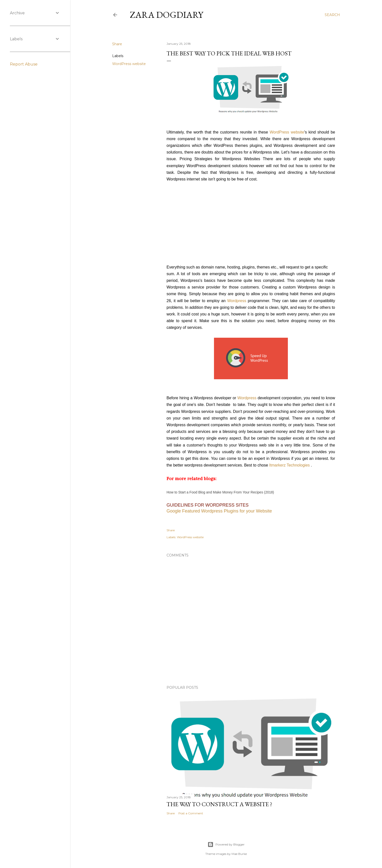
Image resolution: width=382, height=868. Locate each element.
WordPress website (129, 64)
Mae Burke (239, 854)
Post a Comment (191, 813)
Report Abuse (24, 64)
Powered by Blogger (226, 845)
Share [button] (117, 44)
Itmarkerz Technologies (289, 465)
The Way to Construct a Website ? (219, 804)
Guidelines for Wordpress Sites (208, 505)
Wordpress (237, 301)
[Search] (332, 15)
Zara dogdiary (167, 15)
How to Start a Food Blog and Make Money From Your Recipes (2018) (220, 492)
